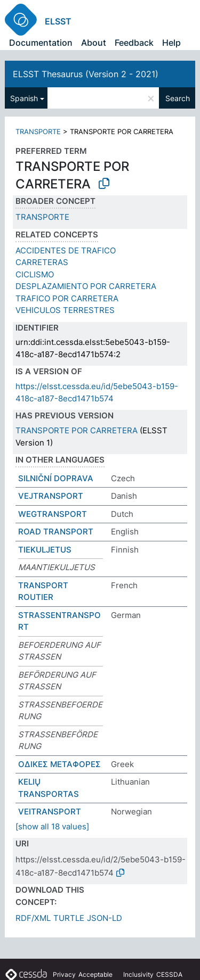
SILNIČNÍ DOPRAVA (56, 478)
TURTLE (69, 918)
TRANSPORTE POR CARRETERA (77, 430)
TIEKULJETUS (45, 550)
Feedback (134, 43)
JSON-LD (105, 918)
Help (171, 43)
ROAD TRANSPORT (56, 532)
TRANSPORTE (38, 131)
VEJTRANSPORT (51, 496)
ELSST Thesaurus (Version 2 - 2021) (86, 74)
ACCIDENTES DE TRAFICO (66, 250)
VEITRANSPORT (50, 812)
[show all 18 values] (52, 826)
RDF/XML (33, 918)
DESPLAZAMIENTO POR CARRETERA (86, 286)
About (94, 43)
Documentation (41, 43)
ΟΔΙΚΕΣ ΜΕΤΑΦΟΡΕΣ (59, 764)
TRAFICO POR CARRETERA (67, 298)
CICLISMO (35, 274)
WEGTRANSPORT (53, 514)
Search (178, 98)
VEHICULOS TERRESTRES (65, 310)
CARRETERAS (42, 262)
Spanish (24, 98)
